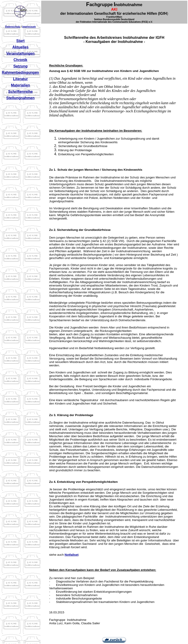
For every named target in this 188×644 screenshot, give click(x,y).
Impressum (29, 27)
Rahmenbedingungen (20, 73)
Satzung (20, 66)
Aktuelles (20, 47)
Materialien (20, 85)
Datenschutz (13, 27)
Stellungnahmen (20, 98)
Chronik (20, 60)
